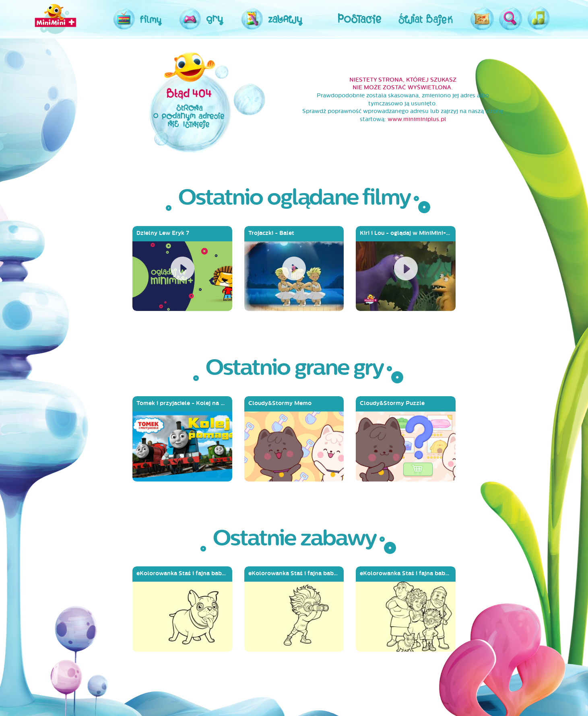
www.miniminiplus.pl (417, 119)
